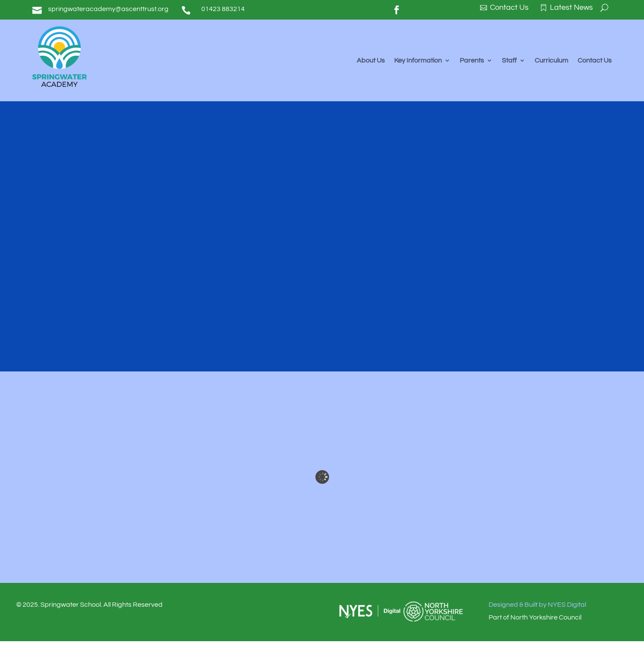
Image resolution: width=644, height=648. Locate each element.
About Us (371, 61)
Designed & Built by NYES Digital (537, 605)
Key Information (418, 61)
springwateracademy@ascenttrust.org (108, 9)
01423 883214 (223, 9)
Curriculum (551, 61)
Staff (509, 61)
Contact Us (595, 61)
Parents (472, 61)
